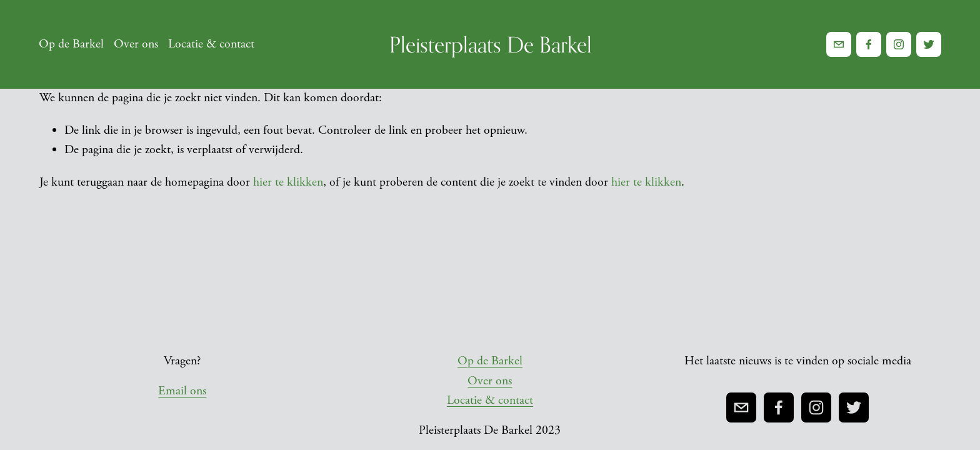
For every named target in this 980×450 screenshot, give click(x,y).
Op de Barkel (72, 45)
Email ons (182, 391)
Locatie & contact (211, 45)
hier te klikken (288, 182)
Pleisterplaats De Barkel (491, 44)
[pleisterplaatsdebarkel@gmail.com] (839, 44)
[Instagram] (898, 44)
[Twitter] (928, 44)
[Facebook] (869, 44)
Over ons (136, 45)
